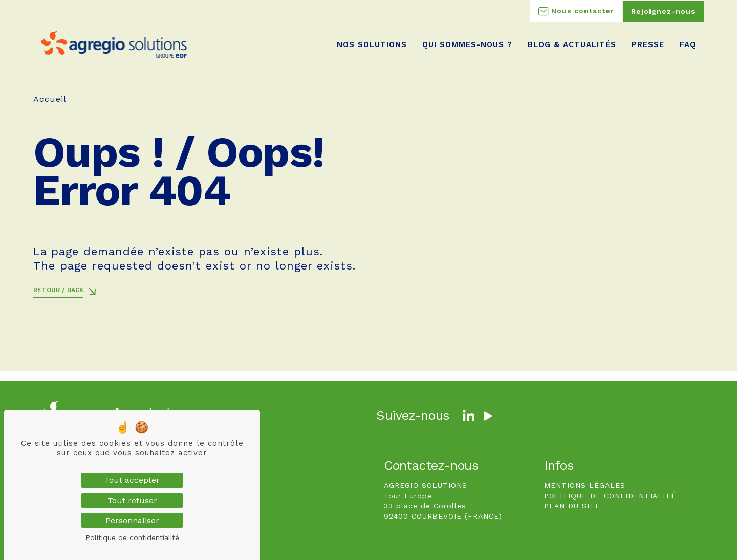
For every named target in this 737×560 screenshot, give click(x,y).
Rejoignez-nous (663, 11)
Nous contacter (576, 11)
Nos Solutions (372, 44)
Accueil (50, 99)
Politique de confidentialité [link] (132, 537)
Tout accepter (132, 480)
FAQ (688, 44)
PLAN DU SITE (572, 506)
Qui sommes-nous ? (467, 44)
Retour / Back (58, 290)
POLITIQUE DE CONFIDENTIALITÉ (610, 496)
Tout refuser (132, 500)
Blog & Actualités (572, 44)
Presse (648, 44)
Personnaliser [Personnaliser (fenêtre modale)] (132, 520)
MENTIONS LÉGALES (585, 485)
